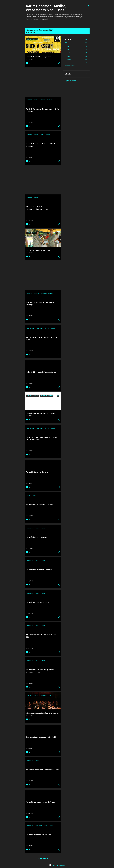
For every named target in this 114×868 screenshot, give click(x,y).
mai (68, 50)
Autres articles (43, 859)
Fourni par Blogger (57, 865)
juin (68, 46)
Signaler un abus (71, 81)
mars (68, 56)
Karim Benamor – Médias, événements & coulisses (46, 8)
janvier (69, 63)
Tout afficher (30, 33)
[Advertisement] (42, 82)
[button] (59, 63)
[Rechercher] (88, 6)
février (69, 60)
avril (68, 53)
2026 (67, 43)
